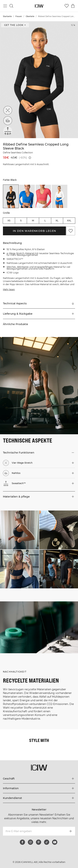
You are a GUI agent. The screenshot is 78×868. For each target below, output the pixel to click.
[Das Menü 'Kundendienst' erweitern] (39, 798)
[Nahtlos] (8, 121)
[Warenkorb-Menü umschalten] (73, 6)
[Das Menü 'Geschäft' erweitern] (39, 779)
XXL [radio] (69, 221)
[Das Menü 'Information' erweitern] (39, 788)
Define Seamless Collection (18, 153)
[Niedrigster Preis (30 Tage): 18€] (30, 158)
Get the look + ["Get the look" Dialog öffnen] (15, 25)
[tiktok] (47, 842)
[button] (39, 314)
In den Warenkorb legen (35, 231)
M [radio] (33, 221)
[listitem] (11, 196)
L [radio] (45, 221)
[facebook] (22, 842)
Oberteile (30, 16)
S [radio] (21, 221)
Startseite (7, 16)
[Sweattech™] (8, 131)
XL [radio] (57, 221)
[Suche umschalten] (11, 6)
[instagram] (30, 842)
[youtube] (55, 842)
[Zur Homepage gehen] (39, 6)
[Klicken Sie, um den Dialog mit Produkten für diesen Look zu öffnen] (19, 530)
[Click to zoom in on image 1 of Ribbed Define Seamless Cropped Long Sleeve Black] (39, 80)
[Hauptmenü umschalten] (5, 6)
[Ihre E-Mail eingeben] (34, 831)
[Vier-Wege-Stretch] (8, 110)
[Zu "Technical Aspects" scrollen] (39, 303)
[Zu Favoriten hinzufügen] (71, 231)
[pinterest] (39, 842)
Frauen (19, 16)
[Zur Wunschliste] (67, 6)
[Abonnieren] (70, 831)
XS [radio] (9, 221)
